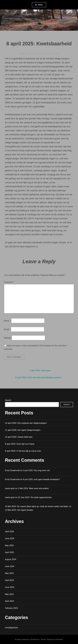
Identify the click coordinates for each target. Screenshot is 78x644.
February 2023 (11, 608)
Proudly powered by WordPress (27, 639)
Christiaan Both (51, 54)
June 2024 (10, 566)
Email (7, 329)
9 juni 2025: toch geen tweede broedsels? (41, 479)
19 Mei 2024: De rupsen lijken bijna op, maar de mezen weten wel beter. (37, 506)
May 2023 (9, 594)
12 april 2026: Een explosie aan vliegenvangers (26, 423)
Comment (9, 282)
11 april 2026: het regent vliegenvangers (23, 430)
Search (8, 400)
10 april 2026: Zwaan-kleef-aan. (19, 437)
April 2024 (9, 580)
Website (8, 338)
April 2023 (9, 601)
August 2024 (11, 559)
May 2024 (9, 573)
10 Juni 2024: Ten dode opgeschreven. (35, 497)
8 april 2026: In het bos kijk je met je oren (23, 451)
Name (7, 321)
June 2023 (10, 587)
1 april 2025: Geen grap (40, 370)
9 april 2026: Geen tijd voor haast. (20, 444)
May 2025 (9, 545)
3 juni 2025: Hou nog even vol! (36, 470)
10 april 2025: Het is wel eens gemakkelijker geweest (38, 377)
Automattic (59, 639)
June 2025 (10, 538)
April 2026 (9, 532)
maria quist (10, 497)
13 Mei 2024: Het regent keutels (19, 510)
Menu (40, 5)
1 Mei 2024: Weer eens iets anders (33, 488)
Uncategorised (11, 628)
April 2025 (9, 552)
